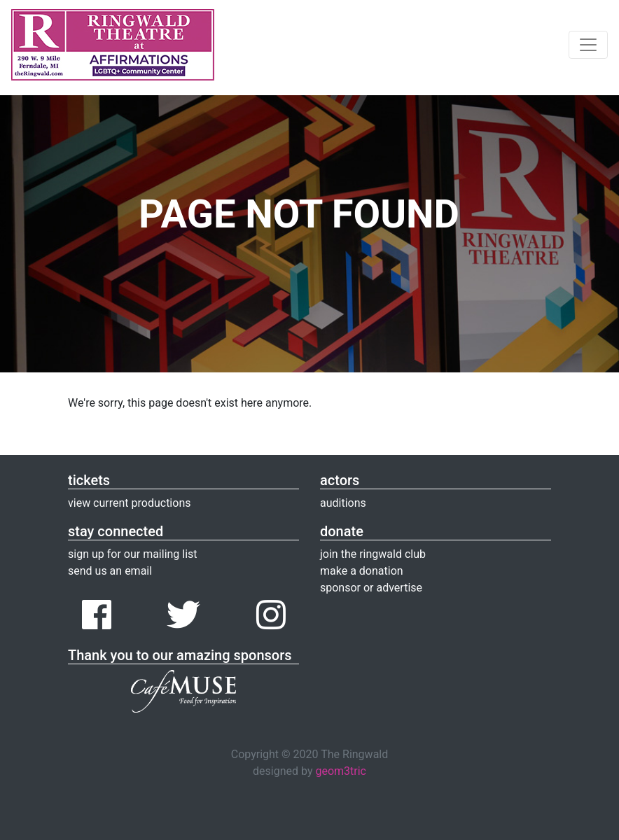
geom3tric (341, 771)
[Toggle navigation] (588, 45)
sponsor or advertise (371, 588)
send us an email (110, 571)
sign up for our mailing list (133, 554)
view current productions (129, 503)
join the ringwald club (373, 554)
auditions (343, 503)
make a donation (362, 571)
